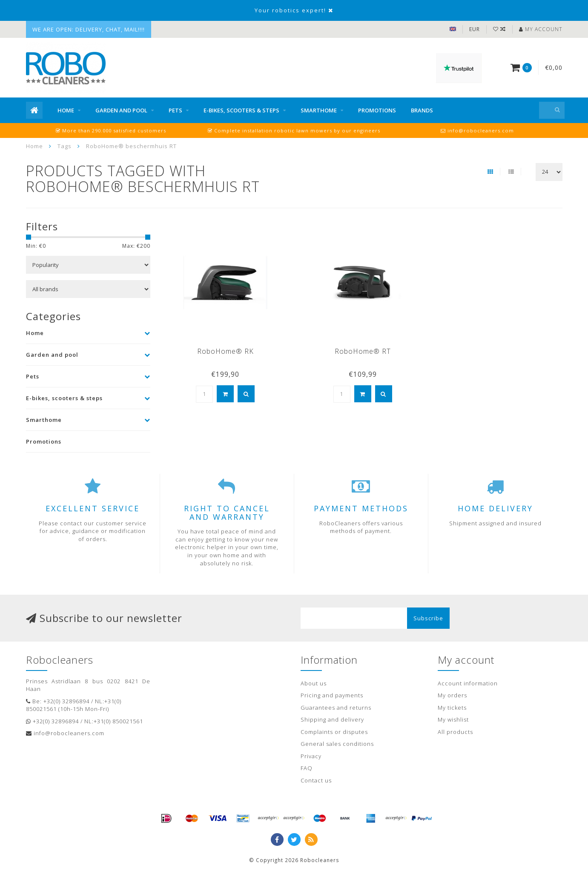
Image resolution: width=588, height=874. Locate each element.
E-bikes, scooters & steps (241, 110)
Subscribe (428, 618)
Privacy (311, 756)
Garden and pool (121, 110)
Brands (422, 110)
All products (455, 732)
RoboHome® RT (363, 351)
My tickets (452, 708)
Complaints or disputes (334, 732)
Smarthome (319, 110)
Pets (175, 110)
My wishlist (453, 719)
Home (66, 110)
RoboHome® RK (225, 351)
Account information (468, 683)
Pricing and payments (332, 695)
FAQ (307, 768)
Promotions (377, 110)
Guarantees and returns (336, 708)
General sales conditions (337, 744)
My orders (452, 695)
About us (314, 683)
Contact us (316, 780)
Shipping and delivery (332, 719)
